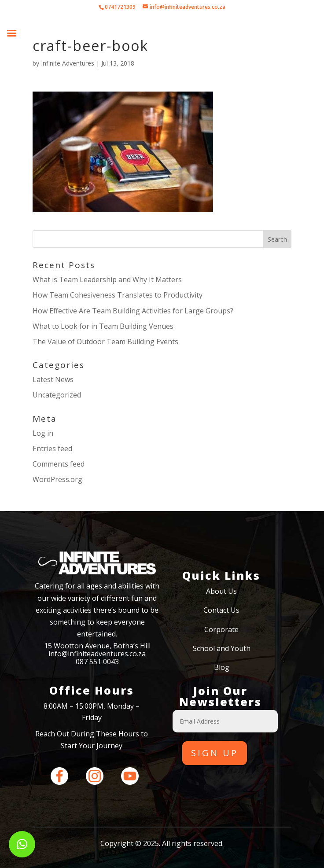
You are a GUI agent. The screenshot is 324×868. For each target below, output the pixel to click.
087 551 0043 (97, 662)
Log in (43, 433)
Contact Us (221, 610)
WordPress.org (57, 479)
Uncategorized (57, 395)
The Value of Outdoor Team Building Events (105, 342)
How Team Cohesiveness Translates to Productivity (118, 295)
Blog (222, 667)
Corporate (221, 629)
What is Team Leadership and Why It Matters (107, 280)
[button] (22, 844)
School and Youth (222, 648)
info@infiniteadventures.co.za (97, 654)
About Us (221, 591)
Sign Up (215, 753)
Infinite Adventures (68, 63)
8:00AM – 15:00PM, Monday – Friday (92, 712)
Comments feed (59, 464)
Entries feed (52, 449)
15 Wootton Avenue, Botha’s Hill (97, 646)
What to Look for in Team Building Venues (103, 326)
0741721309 (120, 7)
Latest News (53, 379)
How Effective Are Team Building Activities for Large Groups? (133, 311)
